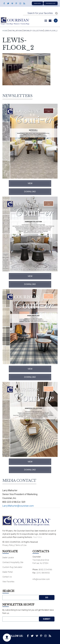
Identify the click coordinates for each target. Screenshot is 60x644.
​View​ (30, 183)
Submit (47, 619)
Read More (38, 537)
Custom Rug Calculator (12, 567)
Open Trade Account (51, 3)
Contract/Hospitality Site (13, 562)
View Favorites (8, 582)
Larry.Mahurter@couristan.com (18, 506)
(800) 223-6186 (45, 570)
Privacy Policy (8, 545)
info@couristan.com (41, 579)
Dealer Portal (37, 3)
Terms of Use (21, 545)
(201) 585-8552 (43, 573)
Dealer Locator (8, 558)
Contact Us (7, 577)
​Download (30, 192)
